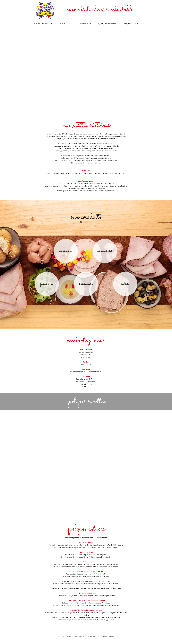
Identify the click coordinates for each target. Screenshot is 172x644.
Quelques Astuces (130, 26)
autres (125, 286)
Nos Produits (66, 26)
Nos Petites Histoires (43, 26)
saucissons (105, 253)
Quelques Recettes (107, 26)
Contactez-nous (85, 26)
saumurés (86, 286)
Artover (111, 639)
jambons (47, 286)
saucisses (66, 253)
